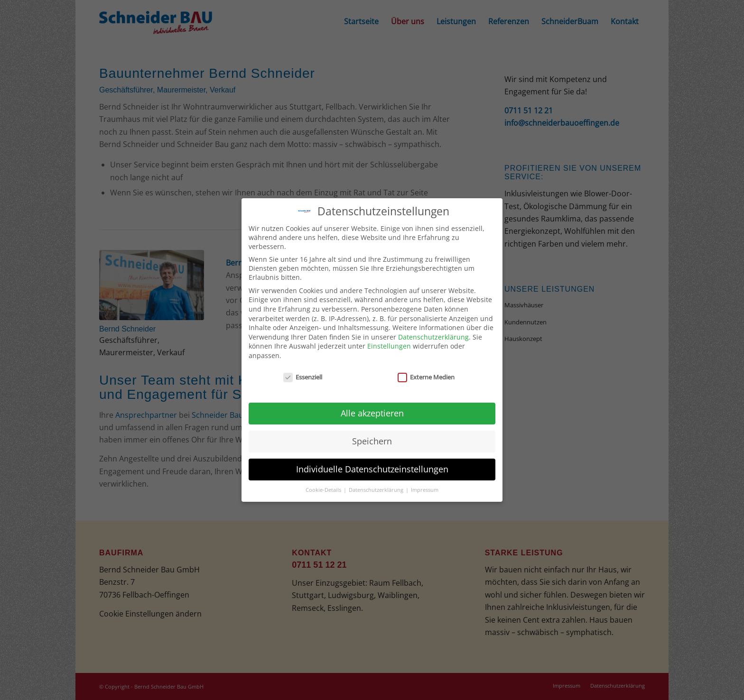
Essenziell (303, 375)
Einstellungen (389, 345)
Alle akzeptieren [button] (372, 412)
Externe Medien (426, 375)
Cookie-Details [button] (324, 488)
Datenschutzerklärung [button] (377, 488)
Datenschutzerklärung (433, 335)
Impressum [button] (425, 488)
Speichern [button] (372, 440)
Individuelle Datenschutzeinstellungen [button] (372, 468)
